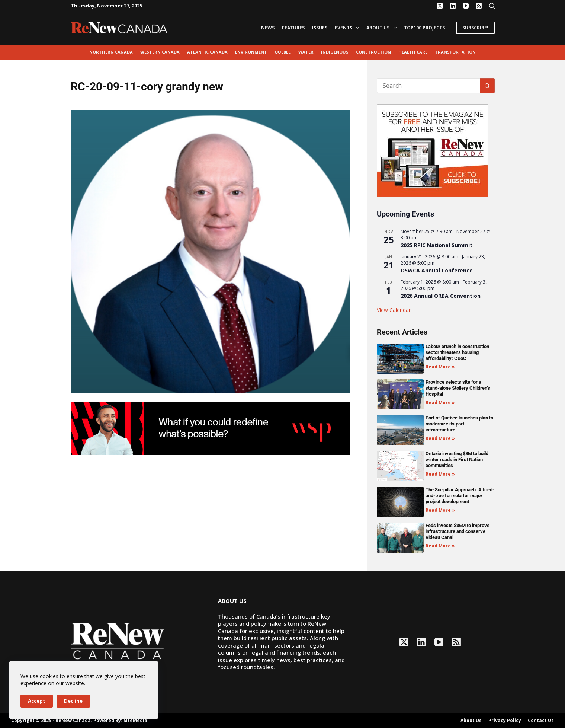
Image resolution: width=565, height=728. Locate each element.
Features (293, 28)
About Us (383, 28)
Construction (373, 52)
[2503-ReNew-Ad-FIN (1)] (211, 428)
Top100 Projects (424, 28)
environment (251, 52)
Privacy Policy (505, 721)
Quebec (283, 52)
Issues (320, 28)
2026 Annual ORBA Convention (441, 296)
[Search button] (487, 86)
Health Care (413, 52)
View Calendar (394, 310)
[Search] (492, 6)
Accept (37, 701)
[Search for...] (428, 86)
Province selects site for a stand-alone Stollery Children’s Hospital (458, 388)
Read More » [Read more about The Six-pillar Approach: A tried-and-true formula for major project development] (440, 510)
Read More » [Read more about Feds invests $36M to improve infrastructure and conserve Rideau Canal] (440, 546)
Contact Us (541, 721)
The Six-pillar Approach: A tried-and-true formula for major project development (460, 496)
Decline (73, 701)
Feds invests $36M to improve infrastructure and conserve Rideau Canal (458, 531)
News (268, 28)
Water (306, 52)
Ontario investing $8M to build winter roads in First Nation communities (457, 459)
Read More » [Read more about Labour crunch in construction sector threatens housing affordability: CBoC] (440, 367)
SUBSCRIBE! (475, 28)
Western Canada (160, 52)
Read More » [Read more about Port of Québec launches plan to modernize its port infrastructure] (440, 438)
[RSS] (479, 6)
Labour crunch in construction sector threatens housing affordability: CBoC (457, 352)
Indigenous (335, 52)
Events (348, 28)
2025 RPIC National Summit (436, 245)
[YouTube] (466, 6)
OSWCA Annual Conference (437, 270)
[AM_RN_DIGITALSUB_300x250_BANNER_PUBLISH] (433, 150)
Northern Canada (111, 52)
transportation (455, 52)
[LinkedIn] (453, 6)
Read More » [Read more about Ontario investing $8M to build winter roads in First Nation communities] (440, 474)
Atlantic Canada (207, 52)
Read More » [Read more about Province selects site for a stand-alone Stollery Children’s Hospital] (440, 403)
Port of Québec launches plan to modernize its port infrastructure (459, 424)
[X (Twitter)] (440, 6)
